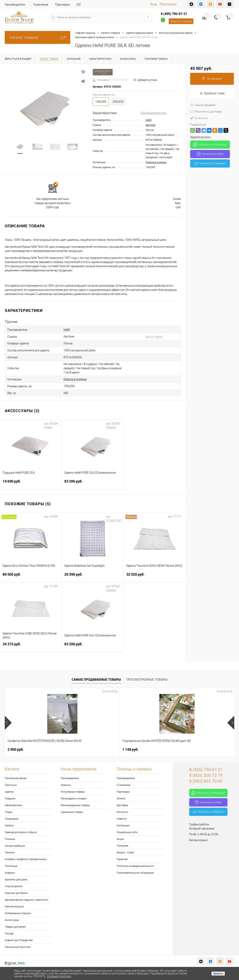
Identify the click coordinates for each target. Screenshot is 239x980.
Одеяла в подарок (156, 162)
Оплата (121, 798)
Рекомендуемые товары (75, 805)
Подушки (10, 798)
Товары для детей (15, 927)
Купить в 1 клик (212, 93)
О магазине (41, 5)
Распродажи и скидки (74, 798)
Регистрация (168, 4)
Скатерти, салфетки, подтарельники (26, 859)
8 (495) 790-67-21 (174, 14)
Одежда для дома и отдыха (21, 832)
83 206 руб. (93, 484)
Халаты (9, 825)
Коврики (10, 873)
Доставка (122, 805)
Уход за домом (14, 886)
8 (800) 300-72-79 (206, 775)
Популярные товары (73, 792)
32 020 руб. (155, 577)
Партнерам (62, 5)
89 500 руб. (31, 577)
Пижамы (10, 839)
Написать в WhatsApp (210, 145)
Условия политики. (59, 976)
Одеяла (9, 792)
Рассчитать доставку (206, 112)
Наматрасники (13, 805)
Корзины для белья (16, 893)
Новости (122, 819)
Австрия (150, 125)
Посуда (9, 933)
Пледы (9, 812)
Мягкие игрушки (14, 906)
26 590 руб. (93, 577)
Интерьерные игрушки (18, 913)
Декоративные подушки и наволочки (26, 900)
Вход (154, 4)
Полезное (122, 846)
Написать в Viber (210, 154)
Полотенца (11, 866)
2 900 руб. (16, 749)
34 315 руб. (31, 646)
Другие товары (154, 337)
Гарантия (122, 859)
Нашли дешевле (203, 105)
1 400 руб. (188, 749)
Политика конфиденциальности (135, 866)
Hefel (148, 120)
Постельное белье (15, 778)
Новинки (66, 785)
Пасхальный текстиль (18, 947)
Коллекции (123, 825)
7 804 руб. (130, 749)
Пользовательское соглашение (135, 873)
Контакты (122, 812)
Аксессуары (12, 920)
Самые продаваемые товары (96, 679)
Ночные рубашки (15, 846)
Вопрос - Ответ (125, 852)
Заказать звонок (181, 21)
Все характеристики (154, 113)
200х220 (118, 102)
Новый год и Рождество (19, 940)
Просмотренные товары (147, 679)
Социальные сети (127, 832)
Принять (218, 974)
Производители (15, 5)
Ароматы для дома (16, 879)
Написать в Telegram (210, 163)
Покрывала (12, 819)
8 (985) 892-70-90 (206, 781)
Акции (120, 839)
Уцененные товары (72, 812)
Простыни (11, 785)
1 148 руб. (73, 749)
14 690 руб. (31, 484)
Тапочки (10, 852)
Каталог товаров (38, 37)
